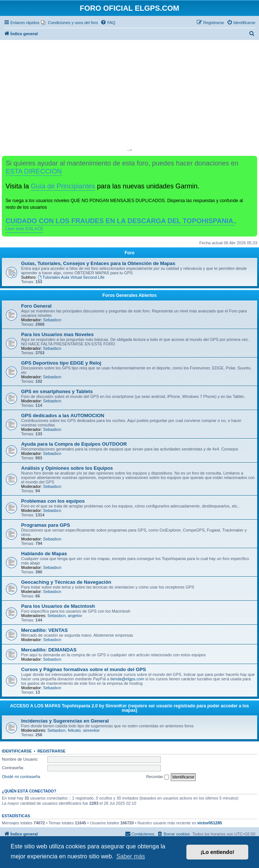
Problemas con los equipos (53, 501)
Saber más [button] (131, 856)
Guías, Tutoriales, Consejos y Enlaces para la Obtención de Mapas (98, 263)
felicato (74, 730)
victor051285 (210, 823)
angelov (75, 616)
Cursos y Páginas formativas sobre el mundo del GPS (84, 669)
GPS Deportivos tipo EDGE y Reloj (61, 363)
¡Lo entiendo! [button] (217, 852)
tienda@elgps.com (127, 679)
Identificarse (17, 751)
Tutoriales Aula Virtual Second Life (71, 277)
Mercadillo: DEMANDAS (49, 650)
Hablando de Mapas (44, 554)
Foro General (36, 306)
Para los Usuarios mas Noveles (57, 334)
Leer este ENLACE (24, 229)
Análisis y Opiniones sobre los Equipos (67, 468)
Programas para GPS (46, 525)
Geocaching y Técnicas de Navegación (66, 582)
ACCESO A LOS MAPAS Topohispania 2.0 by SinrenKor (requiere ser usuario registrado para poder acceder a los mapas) (129, 708)
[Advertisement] (129, 95)
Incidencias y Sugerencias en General (65, 721)
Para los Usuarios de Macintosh (58, 606)
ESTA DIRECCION (34, 171)
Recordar (158, 777)
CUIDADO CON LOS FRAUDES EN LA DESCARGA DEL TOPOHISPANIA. (120, 221)
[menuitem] (69, 23)
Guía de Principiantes (63, 186)
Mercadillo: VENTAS (44, 630)
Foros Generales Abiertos (129, 295)
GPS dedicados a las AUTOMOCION (63, 415)
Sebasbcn (52, 320)
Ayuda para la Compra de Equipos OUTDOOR (74, 444)
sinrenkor (91, 730)
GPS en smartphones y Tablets (57, 391)
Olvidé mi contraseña (21, 777)
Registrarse (52, 751)
